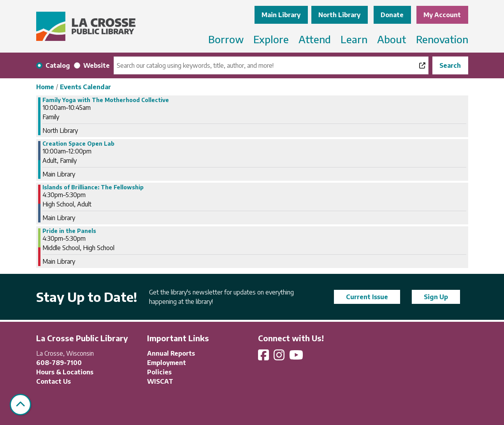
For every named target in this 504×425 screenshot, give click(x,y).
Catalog (58, 65)
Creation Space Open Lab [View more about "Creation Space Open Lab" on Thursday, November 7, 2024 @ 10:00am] (78, 144)
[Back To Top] (20, 405)
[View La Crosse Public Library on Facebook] (264, 357)
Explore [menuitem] (271, 39)
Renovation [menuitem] (442, 39)
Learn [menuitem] (354, 39)
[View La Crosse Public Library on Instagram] (280, 357)
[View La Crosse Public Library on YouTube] (297, 357)
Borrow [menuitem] (226, 39)
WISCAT (160, 381)
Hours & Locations (65, 372)
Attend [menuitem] (315, 39)
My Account (442, 15)
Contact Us (54, 381)
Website (97, 65)
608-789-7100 (59, 363)
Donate (392, 15)
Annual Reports (171, 353)
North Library (339, 15)
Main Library (281, 15)
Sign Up (436, 297)
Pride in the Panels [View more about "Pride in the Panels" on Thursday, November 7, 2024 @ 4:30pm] (69, 231)
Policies (159, 372)
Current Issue (367, 297)
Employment (167, 363)
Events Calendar (85, 87)
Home (45, 87)
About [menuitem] (392, 39)
